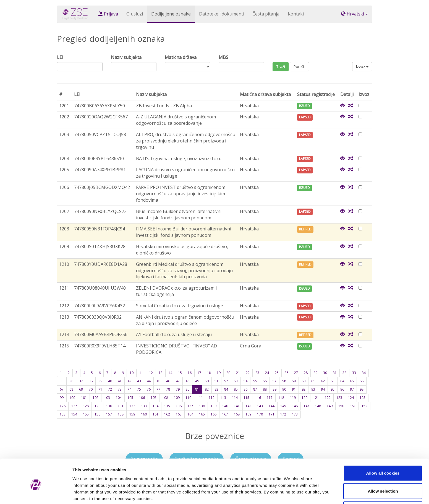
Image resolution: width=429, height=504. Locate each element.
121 (316, 398)
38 (91, 381)
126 (63, 406)
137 (190, 406)
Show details (290, 493)
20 (228, 373)
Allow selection (383, 468)
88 (265, 389)
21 (238, 373)
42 (129, 381)
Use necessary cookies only (383, 486)
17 (199, 373)
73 (120, 389)
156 (97, 414)
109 (177, 398)
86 (245, 389)
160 (144, 414)
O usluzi (135, 14)
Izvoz (362, 67)
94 (323, 389)
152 (364, 406)
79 (178, 389)
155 (86, 414)
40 (110, 381)
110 (188, 398)
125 (363, 398)
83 (216, 389)
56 (265, 381)
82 (207, 389)
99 (62, 398)
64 (342, 381)
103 (107, 398)
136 (179, 406)
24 (267, 373)
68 (71, 389)
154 (74, 414)
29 (315, 373)
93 (313, 389)
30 (325, 373)
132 (132, 406)
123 (339, 398)
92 (304, 389)
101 (84, 398)
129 (97, 406)
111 (200, 398)
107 (154, 398)
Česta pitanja (266, 14)
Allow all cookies (383, 450)
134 (155, 406)
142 (248, 406)
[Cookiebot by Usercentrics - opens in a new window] (36, 493)
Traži (281, 67)
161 (155, 414)
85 (236, 389)
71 (100, 389)
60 (304, 381)
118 (281, 398)
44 (149, 381)
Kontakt (296, 14)
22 (248, 373)
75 (139, 389)
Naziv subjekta (126, 57)
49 (197, 381)
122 (328, 398)
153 (63, 414)
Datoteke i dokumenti (222, 14)
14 (170, 373)
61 (313, 381)
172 (283, 414)
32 (344, 373)
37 (81, 381)
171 (272, 414)
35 (62, 381)
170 (260, 414)
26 (286, 373)
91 (294, 389)
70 (91, 389)
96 (342, 389)
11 (141, 373)
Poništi (299, 67)
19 (219, 373)
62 (323, 381)
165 (202, 414)
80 (187, 389)
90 (284, 389)
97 (352, 389)
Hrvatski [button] (355, 14)
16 (190, 373)
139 (214, 406)
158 (121, 414)
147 (306, 406)
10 (132, 373)
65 (352, 381)
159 (132, 414)
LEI (60, 57)
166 (214, 414)
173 (295, 414)
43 (139, 381)
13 (161, 373)
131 (121, 406)
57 (274, 381)
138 (202, 406)
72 (110, 389)
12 (151, 373)
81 (197, 389)
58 (284, 381)
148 (318, 406)
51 (216, 381)
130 (109, 406)
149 (330, 406)
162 (167, 414)
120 (304, 398)
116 (258, 398)
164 (190, 414)
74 (129, 389)
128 (86, 406)
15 (180, 373)
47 (178, 381)
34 (364, 373)
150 (341, 406)
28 (306, 373)
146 (295, 406)
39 (100, 381)
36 (71, 381)
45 (158, 381)
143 (260, 406)
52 (226, 381)
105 (130, 398)
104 (119, 398)
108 (165, 398)
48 (187, 381)
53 (236, 381)
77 (158, 389)
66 (362, 381)
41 (120, 381)
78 (168, 389)
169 (248, 414)
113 (223, 398)
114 (235, 398)
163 (179, 414)
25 (277, 373)
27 (296, 373)
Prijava (108, 14)
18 (209, 373)
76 (149, 389)
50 (207, 381)
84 (226, 389)
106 (142, 398)
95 (333, 389)
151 (353, 406)
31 (335, 373)
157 (109, 414)
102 (96, 398)
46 (168, 381)
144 (272, 406)
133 (144, 406)
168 (237, 414)
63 (333, 381)
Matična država (181, 57)
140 (225, 406)
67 (62, 389)
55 (255, 381)
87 (255, 389)
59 (294, 381)
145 (283, 406)
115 (246, 398)
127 (74, 406)
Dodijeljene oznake (171, 14)
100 (72, 398)
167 (225, 414)
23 (257, 373)
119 (293, 398)
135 (167, 406)
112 (212, 398)
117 (270, 398)
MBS (223, 57)
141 (237, 406)
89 (274, 389)
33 (354, 373)
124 (351, 398)
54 (245, 381)
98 (362, 389)
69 (81, 389)
